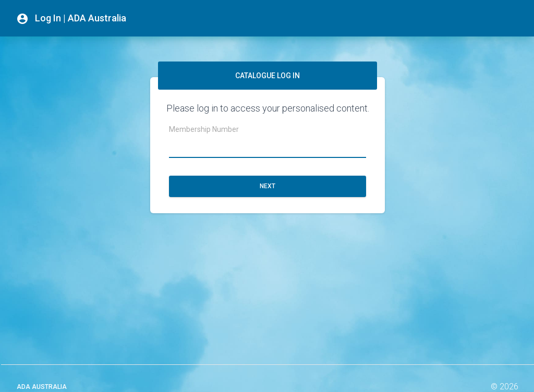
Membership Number (204, 129)
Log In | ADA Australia (71, 19)
